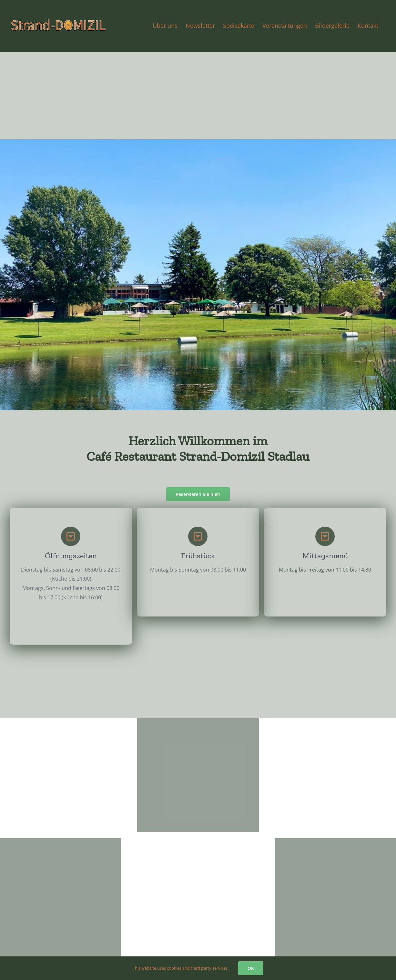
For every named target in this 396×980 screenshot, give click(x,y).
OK (251, 968)
